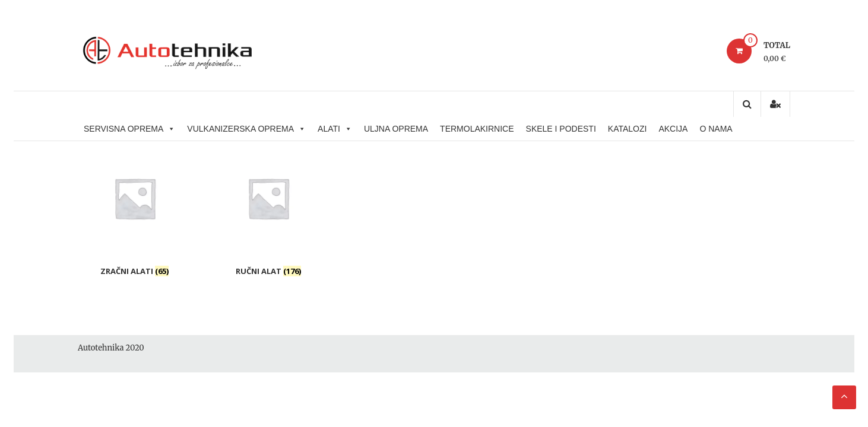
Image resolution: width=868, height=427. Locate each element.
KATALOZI (628, 129)
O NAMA (716, 129)
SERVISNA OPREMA (129, 129)
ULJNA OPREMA (396, 129)
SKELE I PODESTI (561, 129)
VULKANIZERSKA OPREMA (246, 129)
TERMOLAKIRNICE (477, 129)
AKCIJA (673, 129)
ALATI (335, 129)
